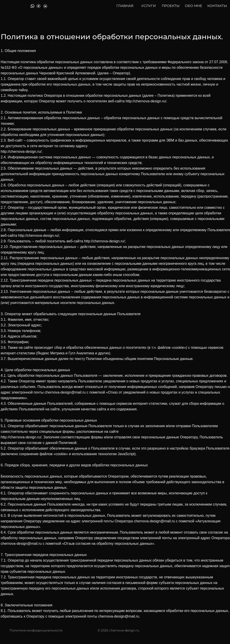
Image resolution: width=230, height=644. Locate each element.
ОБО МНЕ (194, 6)
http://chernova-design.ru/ (146, 101)
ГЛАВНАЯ (125, 6)
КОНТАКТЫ (217, 6)
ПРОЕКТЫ (171, 6)
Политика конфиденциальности (36, 630)
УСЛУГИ (148, 6)
